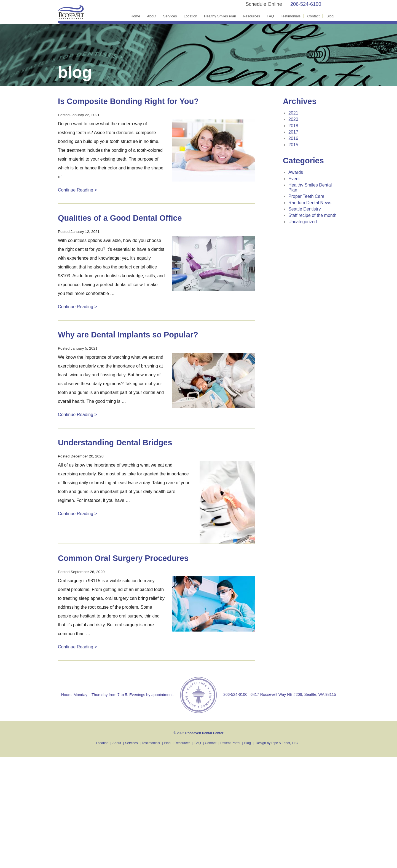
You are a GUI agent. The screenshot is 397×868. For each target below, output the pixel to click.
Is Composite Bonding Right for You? (128, 101)
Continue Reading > (77, 190)
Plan (167, 743)
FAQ (270, 16)
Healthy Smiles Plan (220, 16)
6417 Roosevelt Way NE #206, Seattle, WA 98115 (293, 694)
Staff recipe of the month (312, 215)
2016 (293, 138)
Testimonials (291, 16)
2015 (293, 145)
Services (170, 16)
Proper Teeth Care (306, 196)
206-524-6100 (306, 4)
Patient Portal (230, 743)
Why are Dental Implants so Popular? (128, 335)
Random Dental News (310, 203)
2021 (293, 113)
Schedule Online (264, 4)
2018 (293, 126)
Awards (296, 172)
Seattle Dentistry (305, 209)
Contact (314, 16)
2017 (293, 132)
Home (136, 16)
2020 (293, 119)
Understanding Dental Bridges (115, 443)
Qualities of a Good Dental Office (120, 218)
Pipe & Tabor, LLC (285, 743)
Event (294, 179)
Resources (251, 16)
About (152, 16)
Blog (330, 16)
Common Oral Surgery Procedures (123, 558)
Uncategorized (303, 222)
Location (190, 16)
